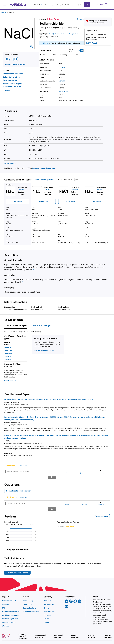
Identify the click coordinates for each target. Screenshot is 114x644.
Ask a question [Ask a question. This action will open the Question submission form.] (73, 34)
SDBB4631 (8, 347)
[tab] (5, 12)
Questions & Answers (12, 87)
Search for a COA (11, 381)
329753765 (62, 81)
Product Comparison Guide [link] (44, 168)
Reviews (7, 90)
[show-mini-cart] (102, 5)
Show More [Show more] (10, 164)
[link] (11, 466)
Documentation (10, 80)
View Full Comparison (44, 179)
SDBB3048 (8, 350)
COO (15, 59)
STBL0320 (8, 359)
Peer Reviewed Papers (12, 83)
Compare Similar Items (13, 74)
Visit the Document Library (44, 350)
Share (80, 19)
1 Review (24, 466)
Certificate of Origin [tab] (42, 325)
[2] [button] (22, 282)
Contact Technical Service (17, 562)
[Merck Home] (18, 5)
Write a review (103, 506)
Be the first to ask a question (19, 485)
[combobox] (62, 5)
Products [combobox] (37, 5)
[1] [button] (34, 269)
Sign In (46, 43)
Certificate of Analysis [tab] (16, 325)
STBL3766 (8, 356)
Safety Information (11, 77)
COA (8, 59)
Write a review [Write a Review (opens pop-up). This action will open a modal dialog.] (61, 34)
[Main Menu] (5, 5)
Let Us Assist (92, 43)
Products (3, 12)
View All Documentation (15, 64)
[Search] (87, 5)
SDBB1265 (8, 353)
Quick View (17, 201)
